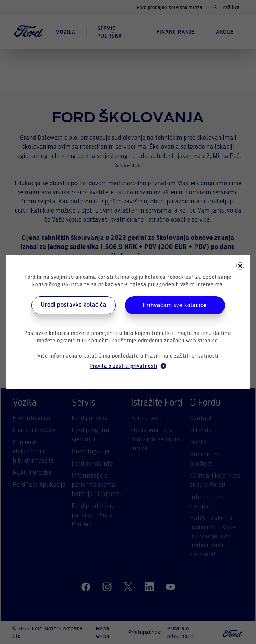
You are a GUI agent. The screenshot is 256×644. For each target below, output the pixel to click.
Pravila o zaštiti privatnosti (128, 366)
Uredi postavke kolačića (74, 305)
